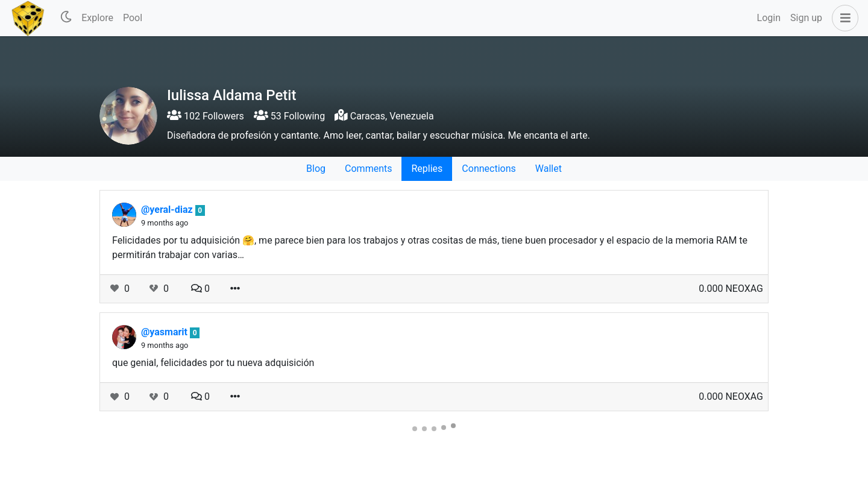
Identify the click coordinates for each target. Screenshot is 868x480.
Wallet (549, 169)
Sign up (806, 18)
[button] (843, 18)
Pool (133, 18)
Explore (97, 18)
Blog (316, 169)
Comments (368, 169)
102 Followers (206, 116)
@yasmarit (165, 332)
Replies (427, 169)
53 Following (289, 116)
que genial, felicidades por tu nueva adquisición (213, 363)
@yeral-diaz (168, 210)
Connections (489, 169)
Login (769, 18)
